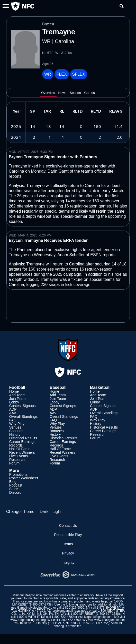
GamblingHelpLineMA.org (35, 608)
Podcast (16, 485)
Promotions (18, 474)
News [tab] (62, 93)
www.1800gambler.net (110, 620)
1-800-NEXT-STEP (111, 611)
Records (16, 445)
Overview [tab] (48, 93)
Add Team (17, 395)
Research (17, 460)
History (15, 434)
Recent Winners (22, 452)
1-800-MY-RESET (83, 614)
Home (14, 391)
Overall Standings (24, 417)
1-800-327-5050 (73, 608)
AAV (13, 413)
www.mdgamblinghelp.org (28, 620)
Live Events (19, 456)
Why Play (17, 424)
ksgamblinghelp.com (98, 617)
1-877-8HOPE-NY (109, 608)
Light (57, 512)
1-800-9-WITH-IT (28, 617)
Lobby (14, 402)
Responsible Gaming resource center (50, 595)
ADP (13, 409)
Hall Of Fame (20, 449)
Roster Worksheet (24, 478)
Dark (44, 512)
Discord (15, 492)
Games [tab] (89, 93)
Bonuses (16, 431)
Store (13, 489)
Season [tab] (75, 93)
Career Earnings (22, 442)
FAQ (13, 420)
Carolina (65, 41)
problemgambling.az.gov (69, 611)
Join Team (17, 399)
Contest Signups (22, 406)
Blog (13, 482)
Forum (14, 463)
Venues (15, 427)
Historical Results (23, 438)
